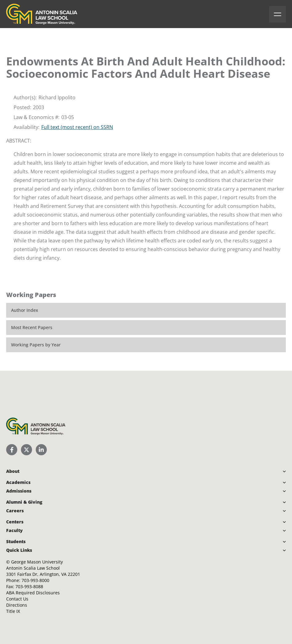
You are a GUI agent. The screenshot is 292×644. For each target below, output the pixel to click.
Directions (17, 605)
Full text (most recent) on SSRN (77, 127)
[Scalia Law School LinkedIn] (41, 450)
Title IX (13, 611)
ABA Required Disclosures (33, 593)
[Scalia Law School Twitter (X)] (26, 450)
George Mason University (37, 562)
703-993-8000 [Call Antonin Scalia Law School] (35, 580)
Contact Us (17, 599)
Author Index (25, 310)
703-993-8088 (29, 586)
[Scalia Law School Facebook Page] (12, 450)
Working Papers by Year (36, 345)
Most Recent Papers (32, 327)
